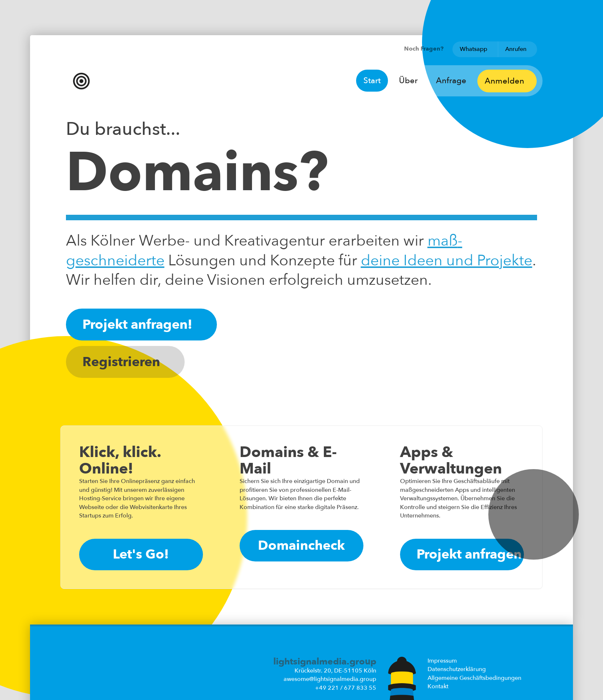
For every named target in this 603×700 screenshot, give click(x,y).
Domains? (197, 173)
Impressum (442, 661)
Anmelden (507, 81)
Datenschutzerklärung (457, 669)
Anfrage (451, 81)
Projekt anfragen (469, 554)
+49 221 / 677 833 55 (346, 688)
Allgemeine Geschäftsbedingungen (474, 678)
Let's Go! (141, 554)
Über (408, 81)
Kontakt (438, 686)
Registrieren (125, 362)
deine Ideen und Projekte (447, 261)
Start (372, 81)
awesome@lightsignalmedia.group (330, 679)
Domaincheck (301, 546)
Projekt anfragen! (141, 325)
